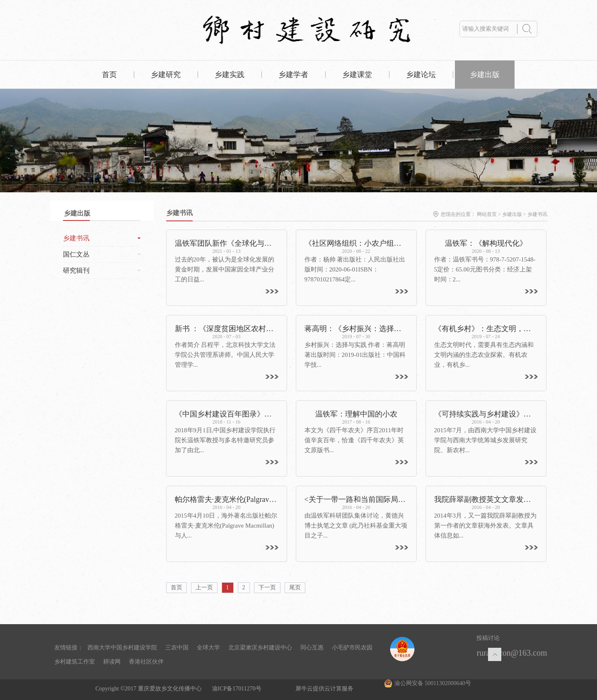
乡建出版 (512, 214)
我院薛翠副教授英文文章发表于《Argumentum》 (486, 499)
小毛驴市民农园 (352, 648)
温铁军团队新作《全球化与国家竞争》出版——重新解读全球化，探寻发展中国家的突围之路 (227, 243)
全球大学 (208, 648)
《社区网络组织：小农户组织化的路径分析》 (356, 243)
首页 (109, 75)
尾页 (295, 587)
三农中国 (177, 648)
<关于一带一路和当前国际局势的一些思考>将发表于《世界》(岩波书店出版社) (356, 499)
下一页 (267, 587)
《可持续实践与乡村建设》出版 (486, 414)
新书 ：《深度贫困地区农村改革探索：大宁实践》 (227, 329)
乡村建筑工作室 (75, 662)
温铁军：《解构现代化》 (486, 243)
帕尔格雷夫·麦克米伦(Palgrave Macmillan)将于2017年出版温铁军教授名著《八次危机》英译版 (227, 499)
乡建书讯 (537, 214)
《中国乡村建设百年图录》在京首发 (227, 414)
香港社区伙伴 (146, 662)
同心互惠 (312, 648)
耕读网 (112, 662)
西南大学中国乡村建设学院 (122, 648)
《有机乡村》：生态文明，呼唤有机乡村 (486, 329)
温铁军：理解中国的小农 (356, 414)
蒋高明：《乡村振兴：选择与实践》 (356, 329)
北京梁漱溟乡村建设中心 (260, 648)
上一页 (204, 587)
